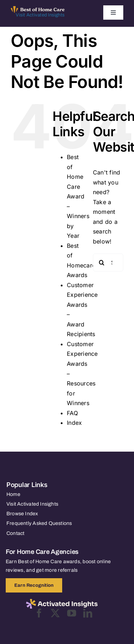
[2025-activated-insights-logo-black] (62, 602)
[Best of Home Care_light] (38, 9)
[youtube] (72, 613)
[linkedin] (88, 613)
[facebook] (39, 613)
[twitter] (55, 613)
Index (74, 423)
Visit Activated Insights (40, 15)
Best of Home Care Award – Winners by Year (78, 196)
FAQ (72, 413)
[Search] (102, 262)
